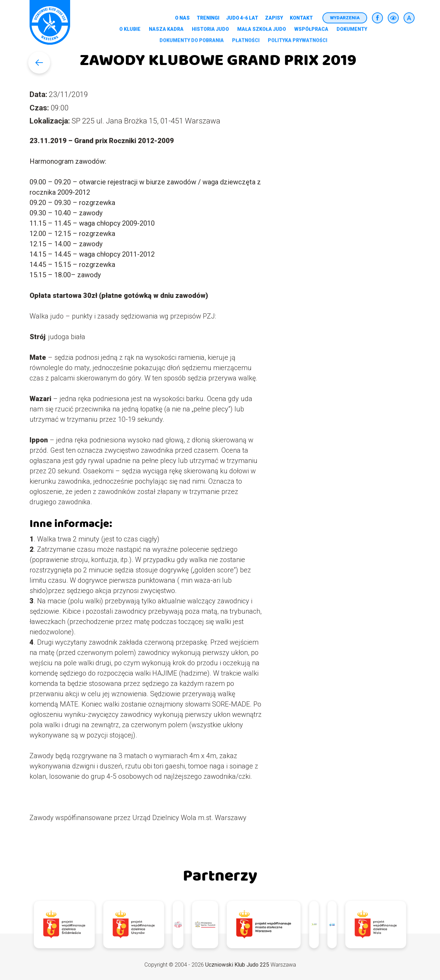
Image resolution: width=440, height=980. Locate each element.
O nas (182, 18)
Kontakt (301, 18)
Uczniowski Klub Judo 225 (237, 965)
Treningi (208, 18)
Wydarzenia (345, 18)
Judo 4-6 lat (242, 18)
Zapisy (274, 18)
